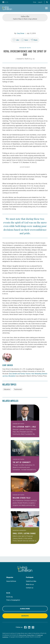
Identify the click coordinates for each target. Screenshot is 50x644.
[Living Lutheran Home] (7, 8)
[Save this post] (25, 40)
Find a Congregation (13, 600)
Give (35, 2)
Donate (25, 616)
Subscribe (25, 609)
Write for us (30, 584)
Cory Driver (21, 33)
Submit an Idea (31, 581)
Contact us (30, 588)
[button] (47, 2)
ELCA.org (9, 597)
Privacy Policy (31, 635)
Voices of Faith (25, 48)
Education (7, 389)
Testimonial (18, 389)
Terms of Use (23, 635)
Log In (40, 2)
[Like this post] (16, 40)
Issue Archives (11, 581)
